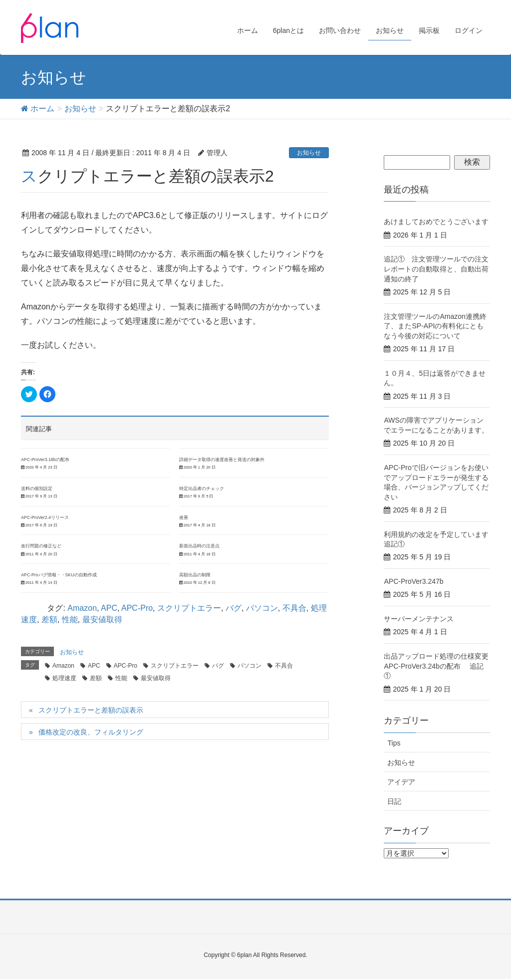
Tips (394, 743)
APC (109, 608)
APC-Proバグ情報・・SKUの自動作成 (59, 575)
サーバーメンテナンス (419, 619)
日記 (394, 801)
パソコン (262, 608)
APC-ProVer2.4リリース (45, 517)
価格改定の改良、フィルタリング (91, 732)
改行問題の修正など (41, 546)
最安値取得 (102, 619)
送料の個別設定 (37, 489)
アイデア (401, 782)
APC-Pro (137, 608)
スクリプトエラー (189, 608)
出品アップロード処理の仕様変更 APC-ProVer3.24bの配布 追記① (440, 666)
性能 (70, 619)
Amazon (82, 608)
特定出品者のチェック (202, 489)
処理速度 (64, 678)
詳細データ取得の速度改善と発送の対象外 (222, 460)
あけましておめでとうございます (436, 222)
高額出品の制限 (195, 575)
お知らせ (309, 153)
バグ (234, 608)
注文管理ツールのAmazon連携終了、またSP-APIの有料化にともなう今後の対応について (435, 326)
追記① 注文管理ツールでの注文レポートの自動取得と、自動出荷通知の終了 (436, 269)
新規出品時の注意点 (199, 546)
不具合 (294, 608)
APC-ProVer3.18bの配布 (45, 460)
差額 (49, 619)
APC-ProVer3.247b (413, 581)
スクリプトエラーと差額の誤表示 (91, 710)
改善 (184, 517)
